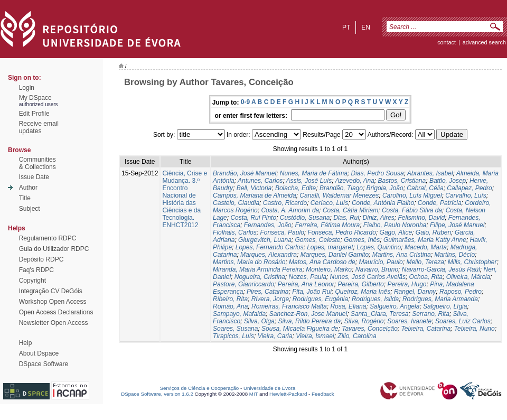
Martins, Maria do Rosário (249, 262)
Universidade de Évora (269, 388)
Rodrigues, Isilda (375, 299)
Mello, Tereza (425, 262)
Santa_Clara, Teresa (380, 314)
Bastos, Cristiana (402, 181)
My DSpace (35, 98)
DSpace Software (44, 364)
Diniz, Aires (379, 218)
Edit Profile (34, 114)
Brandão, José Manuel (245, 173)
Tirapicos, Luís (233, 336)
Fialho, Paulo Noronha (395, 225)
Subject (30, 209)
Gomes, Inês (362, 240)
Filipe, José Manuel (457, 225)
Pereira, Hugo (407, 284)
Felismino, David (421, 218)
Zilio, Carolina (357, 336)
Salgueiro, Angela (395, 306)
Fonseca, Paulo (282, 232)
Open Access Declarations (56, 312)
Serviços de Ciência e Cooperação (200, 388)
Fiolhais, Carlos (235, 232)
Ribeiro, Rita (230, 299)
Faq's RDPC (36, 270)
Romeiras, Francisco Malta (289, 306)
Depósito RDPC (41, 259)
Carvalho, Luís (466, 195)
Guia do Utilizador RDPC (54, 249)
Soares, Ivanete (409, 321)
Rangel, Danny (415, 292)
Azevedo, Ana (355, 181)
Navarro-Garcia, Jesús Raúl (441, 269)
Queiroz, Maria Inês (363, 292)
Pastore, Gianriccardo (243, 284)
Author (28, 188)
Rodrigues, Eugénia (320, 299)
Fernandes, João (268, 225)
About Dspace (39, 353)
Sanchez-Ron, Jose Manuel (308, 314)
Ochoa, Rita (426, 277)
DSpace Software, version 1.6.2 (157, 394)
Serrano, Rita (431, 314)
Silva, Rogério (364, 321)
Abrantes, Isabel (430, 173)
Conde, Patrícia (440, 203)
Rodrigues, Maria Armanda (440, 299)
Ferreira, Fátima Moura (327, 225)
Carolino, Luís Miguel (412, 195)
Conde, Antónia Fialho (383, 203)
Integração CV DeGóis (51, 291)
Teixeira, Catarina (426, 329)
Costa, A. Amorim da (290, 210)
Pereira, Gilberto (360, 284)
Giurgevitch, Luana (265, 240)
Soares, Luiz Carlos (463, 321)
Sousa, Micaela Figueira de (300, 329)
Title (25, 198)
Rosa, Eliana (348, 306)
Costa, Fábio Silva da (412, 210)
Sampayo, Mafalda (239, 314)
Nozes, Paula (307, 277)
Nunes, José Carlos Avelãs (368, 277)
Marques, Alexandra (269, 255)
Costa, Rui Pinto (253, 218)
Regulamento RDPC (48, 238)
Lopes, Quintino (379, 247)
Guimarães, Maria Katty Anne (425, 240)
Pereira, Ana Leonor (306, 284)
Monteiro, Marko (329, 269)
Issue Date (34, 177)
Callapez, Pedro (469, 188)
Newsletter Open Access (54, 323)
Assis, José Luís (309, 181)
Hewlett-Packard (288, 394)
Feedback (323, 394)
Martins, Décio (454, 255)
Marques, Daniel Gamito (335, 255)
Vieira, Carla (275, 336)
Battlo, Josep (448, 181)
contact (447, 42)
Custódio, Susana (305, 218)
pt (346, 27)
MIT (254, 394)
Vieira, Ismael (315, 336)
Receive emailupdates (39, 127)
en (366, 27)
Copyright (32, 281)
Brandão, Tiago (341, 188)
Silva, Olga (259, 321)
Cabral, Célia (425, 188)
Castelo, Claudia (236, 203)
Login (27, 88)
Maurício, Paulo (381, 262)
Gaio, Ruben (433, 232)
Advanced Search (484, 42)
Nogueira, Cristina (260, 277)
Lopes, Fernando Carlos (270, 247)
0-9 (245, 102)
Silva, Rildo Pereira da (309, 321)
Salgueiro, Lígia (445, 306)
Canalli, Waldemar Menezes (339, 195)
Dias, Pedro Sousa (378, 173)
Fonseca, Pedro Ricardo (341, 232)
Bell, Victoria (254, 188)
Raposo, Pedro (461, 292)
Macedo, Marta (426, 247)
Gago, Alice (396, 232)
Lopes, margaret (330, 247)
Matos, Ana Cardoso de (322, 262)
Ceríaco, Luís (329, 203)
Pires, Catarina (267, 292)
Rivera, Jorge (270, 299)
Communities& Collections (37, 163)
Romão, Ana (230, 306)
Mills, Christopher (472, 262)
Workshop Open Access (53, 302)
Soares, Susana (235, 329)
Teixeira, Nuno (475, 329)
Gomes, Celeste (318, 240)
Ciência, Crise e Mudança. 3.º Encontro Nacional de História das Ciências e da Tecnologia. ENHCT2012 (185, 199)
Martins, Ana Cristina (402, 255)
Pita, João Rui (312, 292)
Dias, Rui (346, 218)
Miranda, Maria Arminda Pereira (258, 269)
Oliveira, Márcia (468, 277)
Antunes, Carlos (260, 181)
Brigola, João (385, 188)
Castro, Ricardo (285, 203)
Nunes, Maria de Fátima (314, 173)
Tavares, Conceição (370, 329)
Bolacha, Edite (295, 188)
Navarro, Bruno (377, 269)
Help (26, 343)
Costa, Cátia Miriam (350, 210)
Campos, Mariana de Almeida (255, 195)
